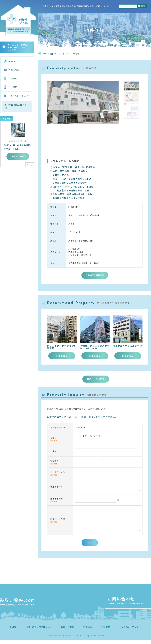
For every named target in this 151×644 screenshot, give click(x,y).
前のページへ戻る (96, 379)
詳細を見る (62, 356)
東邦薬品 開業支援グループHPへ (18, 106)
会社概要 (13, 87)
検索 (143, 6)
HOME (12, 61)
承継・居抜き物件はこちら (39, 631)
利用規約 (13, 78)
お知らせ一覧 (18, 156)
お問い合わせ (15, 70)
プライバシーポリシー (19, 96)
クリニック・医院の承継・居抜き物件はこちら (17, 47)
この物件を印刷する (95, 275)
